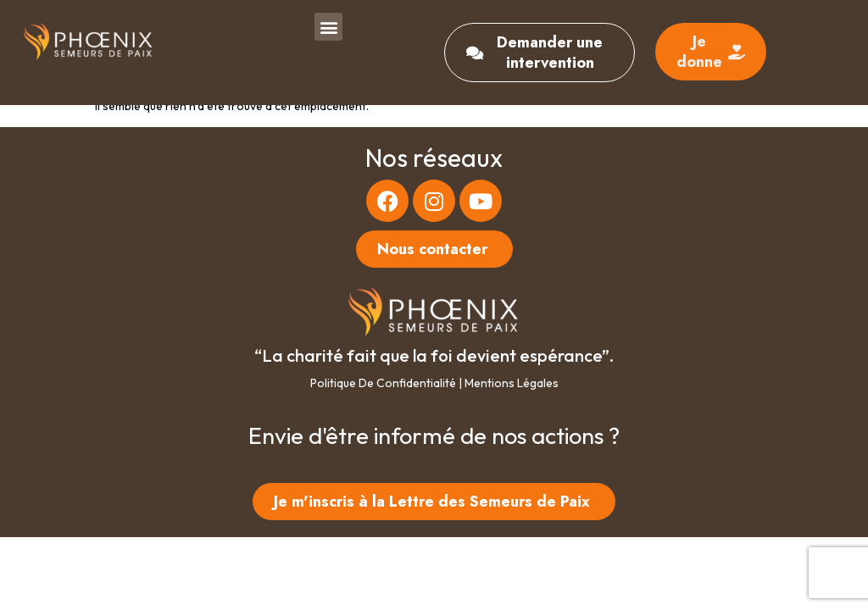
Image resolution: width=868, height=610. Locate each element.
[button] (328, 27)
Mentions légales (512, 383)
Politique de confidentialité (383, 383)
